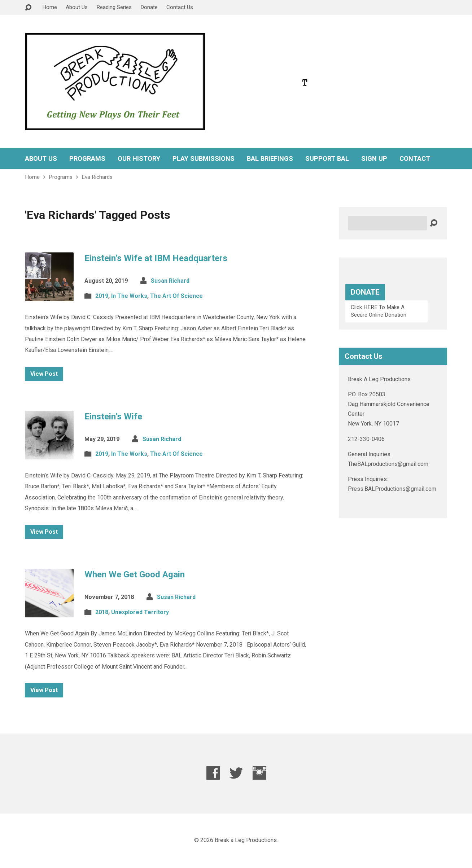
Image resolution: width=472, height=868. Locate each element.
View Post (44, 374)
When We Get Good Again (135, 574)
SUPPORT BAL (327, 159)
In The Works (129, 296)
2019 (102, 296)
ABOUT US (41, 159)
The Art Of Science (176, 296)
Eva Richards (97, 177)
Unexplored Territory (140, 612)
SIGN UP (374, 159)
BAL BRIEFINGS (270, 159)
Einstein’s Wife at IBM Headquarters (156, 258)
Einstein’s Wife (113, 417)
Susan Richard (170, 281)
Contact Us (180, 7)
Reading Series (114, 7)
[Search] (388, 223)
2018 (102, 612)
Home (50, 7)
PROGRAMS (87, 159)
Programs (61, 177)
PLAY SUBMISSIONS (204, 159)
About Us (77, 7)
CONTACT (415, 159)
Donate (149, 7)
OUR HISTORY (139, 159)
